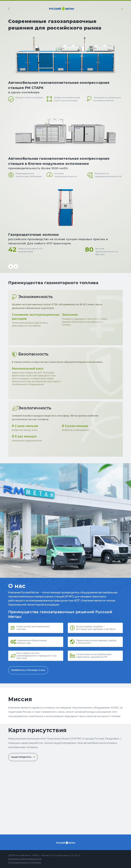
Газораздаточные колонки (34, 235)
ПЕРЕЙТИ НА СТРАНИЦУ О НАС (28, 670)
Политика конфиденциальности (25, 859)
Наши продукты (23, 757)
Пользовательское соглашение (25, 862)
